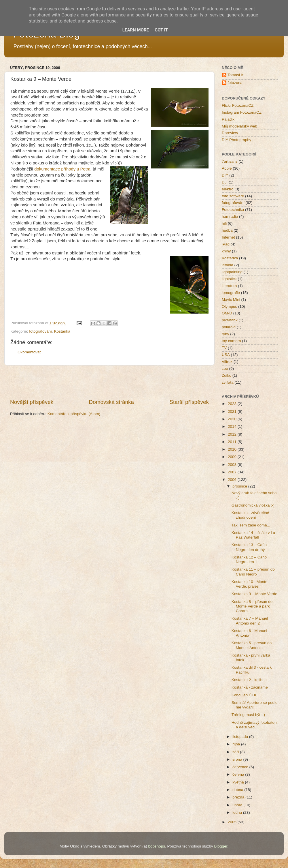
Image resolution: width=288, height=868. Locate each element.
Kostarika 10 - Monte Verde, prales (250, 584)
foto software (233, 196)
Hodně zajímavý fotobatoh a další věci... (254, 725)
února (238, 805)
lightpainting (232, 272)
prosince (240, 486)
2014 (233, 426)
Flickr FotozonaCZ (238, 105)
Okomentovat (29, 352)
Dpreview (230, 133)
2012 (233, 434)
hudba (227, 230)
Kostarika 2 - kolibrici (250, 680)
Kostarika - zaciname (250, 687)
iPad (226, 244)
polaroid (229, 327)
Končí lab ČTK (244, 695)
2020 (233, 419)
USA (226, 355)
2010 (233, 449)
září (236, 752)
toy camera (231, 341)
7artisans (230, 161)
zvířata (228, 382)
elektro (228, 189)
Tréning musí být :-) (248, 715)
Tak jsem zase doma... (251, 525)
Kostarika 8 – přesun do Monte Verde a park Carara (252, 606)
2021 (233, 411)
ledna (238, 812)
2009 (233, 457)
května (239, 782)
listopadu (241, 737)
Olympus (229, 306)
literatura (229, 286)
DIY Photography (237, 140)
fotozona (235, 83)
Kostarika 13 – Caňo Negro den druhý (249, 547)
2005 (233, 822)
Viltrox (227, 362)
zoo (225, 369)
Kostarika (62, 331)
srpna (238, 759)
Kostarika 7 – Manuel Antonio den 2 (250, 621)
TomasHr (235, 75)
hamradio (230, 216)
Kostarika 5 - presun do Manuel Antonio (252, 645)
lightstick (229, 279)
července (241, 767)
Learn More (136, 30)
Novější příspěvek (32, 402)
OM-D (227, 313)
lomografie (231, 293)
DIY (225, 175)
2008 (233, 465)
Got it (161, 30)
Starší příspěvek (189, 402)
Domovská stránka (111, 402)
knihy (226, 251)
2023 (233, 404)
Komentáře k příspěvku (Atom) (74, 414)
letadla (228, 265)
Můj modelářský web (239, 126)
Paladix (228, 119)
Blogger (221, 846)
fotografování (40, 331)
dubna (238, 790)
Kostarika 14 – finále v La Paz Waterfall (253, 535)
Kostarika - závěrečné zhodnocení (250, 515)
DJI (225, 182)
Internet (228, 237)
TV (224, 348)
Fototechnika (233, 210)
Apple (227, 168)
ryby (226, 334)
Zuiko (227, 375)
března (239, 797)
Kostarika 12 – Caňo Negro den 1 (249, 559)
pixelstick (230, 320)
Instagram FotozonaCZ (242, 112)
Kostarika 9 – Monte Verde (254, 594)
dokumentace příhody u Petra (62, 169)
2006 (233, 480)
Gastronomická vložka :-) (253, 505)
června (239, 774)
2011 (233, 442)
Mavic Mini (231, 300)
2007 (233, 472)
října (237, 744)
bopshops (157, 846)
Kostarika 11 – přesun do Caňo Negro (253, 572)
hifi (224, 223)
